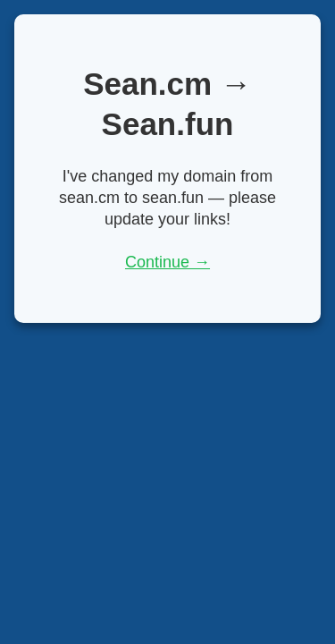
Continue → (167, 262)
